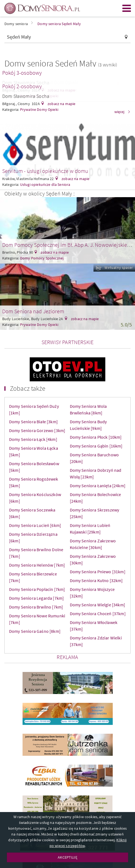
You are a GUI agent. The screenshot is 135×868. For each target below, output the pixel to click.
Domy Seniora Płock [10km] (96, 437)
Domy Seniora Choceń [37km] (98, 614)
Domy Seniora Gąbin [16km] (96, 446)
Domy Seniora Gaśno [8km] (35, 631)
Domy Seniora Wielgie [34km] (97, 605)
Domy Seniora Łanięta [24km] (98, 486)
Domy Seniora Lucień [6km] (35, 525)
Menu (127, 8)
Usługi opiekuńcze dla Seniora (45, 184)
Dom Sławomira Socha (26, 96)
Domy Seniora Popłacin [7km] (37, 589)
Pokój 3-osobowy (22, 73)
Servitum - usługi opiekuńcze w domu (45, 171)
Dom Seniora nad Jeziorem (33, 311)
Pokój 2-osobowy (22, 86)
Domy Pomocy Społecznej (42, 258)
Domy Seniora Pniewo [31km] (98, 572)
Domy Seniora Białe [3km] (33, 422)
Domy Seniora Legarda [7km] (36, 598)
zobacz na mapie (61, 104)
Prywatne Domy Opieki (39, 325)
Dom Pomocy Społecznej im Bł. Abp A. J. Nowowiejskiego (67, 245)
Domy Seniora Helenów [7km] (37, 565)
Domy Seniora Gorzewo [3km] (37, 430)
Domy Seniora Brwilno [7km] (36, 607)
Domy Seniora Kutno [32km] (96, 580)
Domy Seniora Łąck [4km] (33, 439)
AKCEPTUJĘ (67, 857)
